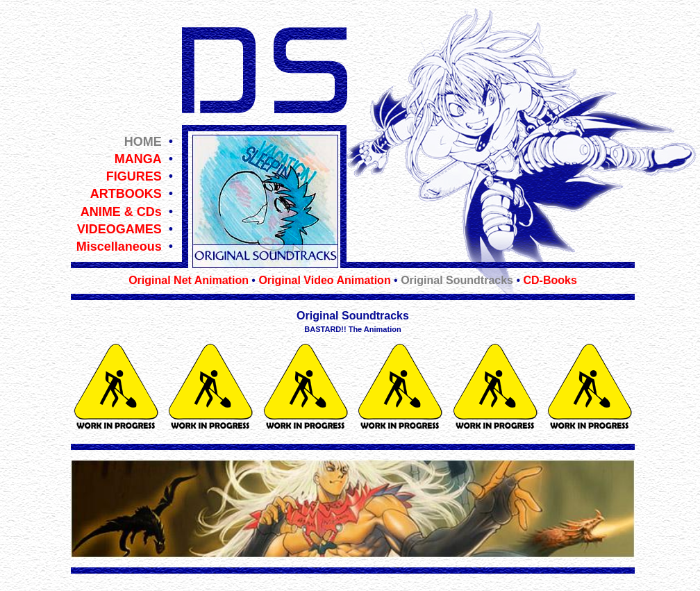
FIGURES (134, 176)
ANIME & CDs (121, 212)
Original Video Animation (324, 280)
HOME (143, 142)
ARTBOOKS (126, 194)
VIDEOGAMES (119, 229)
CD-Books (550, 280)
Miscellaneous (119, 247)
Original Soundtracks (457, 280)
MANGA (138, 159)
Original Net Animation (189, 280)
